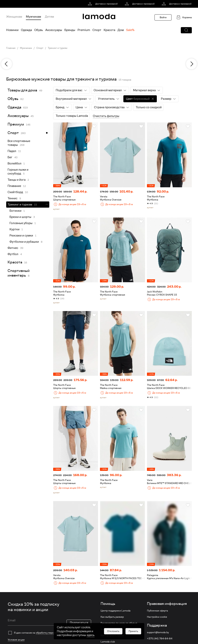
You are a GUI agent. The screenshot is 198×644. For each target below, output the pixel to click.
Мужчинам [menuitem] (33, 17)
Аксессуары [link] (18, 116)
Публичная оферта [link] (157, 611)
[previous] (7, 64)
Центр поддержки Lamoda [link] (116, 611)
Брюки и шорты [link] (20, 217)
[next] (191, 64)
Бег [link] (10, 157)
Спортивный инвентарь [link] (19, 273)
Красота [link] (15, 262)
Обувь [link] (13, 99)
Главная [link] (11, 48)
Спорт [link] (40, 48)
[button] (186, 30)
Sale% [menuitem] (130, 30)
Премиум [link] (16, 124)
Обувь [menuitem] (39, 30)
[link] (103, 4)
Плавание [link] (14, 186)
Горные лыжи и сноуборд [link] (18, 172)
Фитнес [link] (13, 248)
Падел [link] (12, 151)
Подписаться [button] (79, 623)
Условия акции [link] (16, 640)
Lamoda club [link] (108, 642)
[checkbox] (49, 633)
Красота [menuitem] (109, 30)
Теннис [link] (12, 198)
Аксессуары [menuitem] (54, 30)
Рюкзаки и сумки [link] (21, 236)
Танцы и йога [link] (17, 180)
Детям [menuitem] (49, 17)
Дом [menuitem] (121, 30)
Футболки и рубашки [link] (24, 242)
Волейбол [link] (15, 163)
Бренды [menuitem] (70, 30)
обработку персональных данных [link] (55, 633)
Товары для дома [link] (22, 90)
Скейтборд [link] (15, 192)
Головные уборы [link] (21, 223)
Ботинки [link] (15, 211)
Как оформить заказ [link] (112, 635)
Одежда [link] (14, 107)
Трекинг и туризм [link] (58, 48)
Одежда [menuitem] (26, 30)
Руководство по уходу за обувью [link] (119, 623)
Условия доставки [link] (111, 629)
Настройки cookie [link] (157, 617)
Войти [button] (163, 17)
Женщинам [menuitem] (14, 17)
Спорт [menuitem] (97, 30)
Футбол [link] (13, 254)
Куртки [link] (15, 229)
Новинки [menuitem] (12, 30)
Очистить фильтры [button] (106, 116)
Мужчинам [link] (26, 48)
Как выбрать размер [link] (112, 617)
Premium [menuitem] (84, 30)
